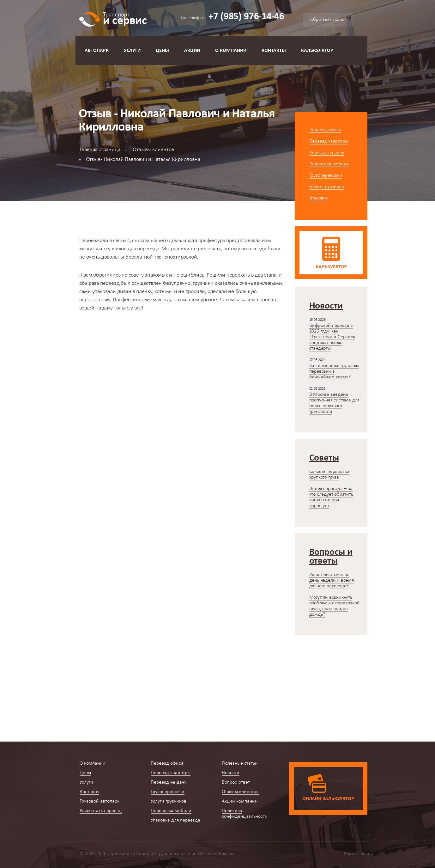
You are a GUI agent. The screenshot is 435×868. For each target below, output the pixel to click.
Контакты (274, 51)
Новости (231, 773)
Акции (192, 51)
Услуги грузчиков (327, 187)
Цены (162, 51)
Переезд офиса (325, 130)
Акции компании (240, 801)
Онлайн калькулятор (328, 799)
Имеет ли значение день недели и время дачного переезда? (332, 580)
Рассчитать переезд (101, 811)
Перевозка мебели (329, 164)
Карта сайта (356, 854)
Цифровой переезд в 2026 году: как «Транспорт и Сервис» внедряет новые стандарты (332, 337)
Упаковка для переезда (175, 820)
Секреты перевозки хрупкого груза (329, 474)
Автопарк (97, 51)
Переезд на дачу (327, 153)
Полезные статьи (240, 763)
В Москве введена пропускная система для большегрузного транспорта (335, 403)
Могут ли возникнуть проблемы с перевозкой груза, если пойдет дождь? (335, 606)
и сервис (125, 18)
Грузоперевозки (326, 175)
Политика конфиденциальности (245, 814)
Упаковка (319, 198)
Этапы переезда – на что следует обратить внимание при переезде (331, 497)
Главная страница (100, 150)
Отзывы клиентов (153, 150)
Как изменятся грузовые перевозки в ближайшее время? (334, 371)
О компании (231, 51)
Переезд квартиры (329, 141)
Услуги (132, 51)
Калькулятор (317, 51)
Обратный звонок (328, 20)
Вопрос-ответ (236, 782)
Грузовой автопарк (100, 801)
